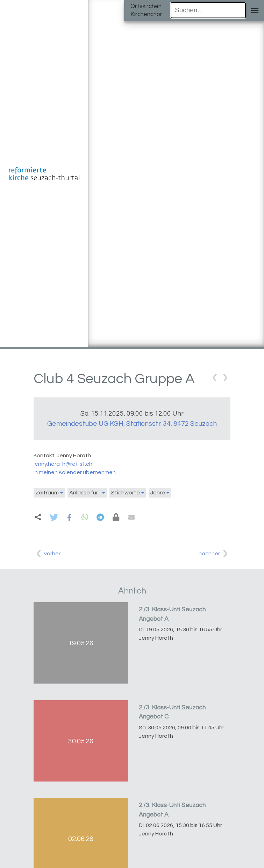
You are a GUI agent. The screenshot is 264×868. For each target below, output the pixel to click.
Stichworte (126, 493)
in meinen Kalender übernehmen (75, 472)
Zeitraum (47, 493)
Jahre (158, 493)
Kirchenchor (146, 14)
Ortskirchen (146, 6)
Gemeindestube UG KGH (132, 424)
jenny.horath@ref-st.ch (63, 464)
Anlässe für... (85, 493)
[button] (54, 517)
